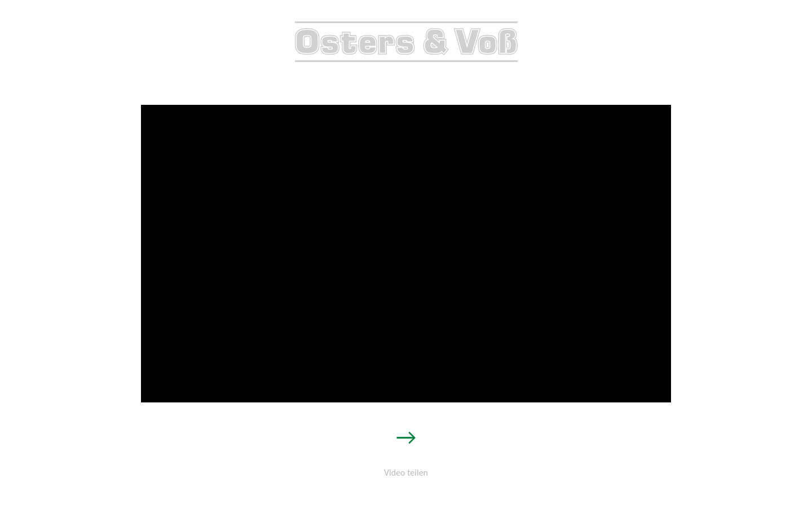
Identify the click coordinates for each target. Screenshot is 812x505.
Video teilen (406, 473)
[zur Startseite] (406, 57)
